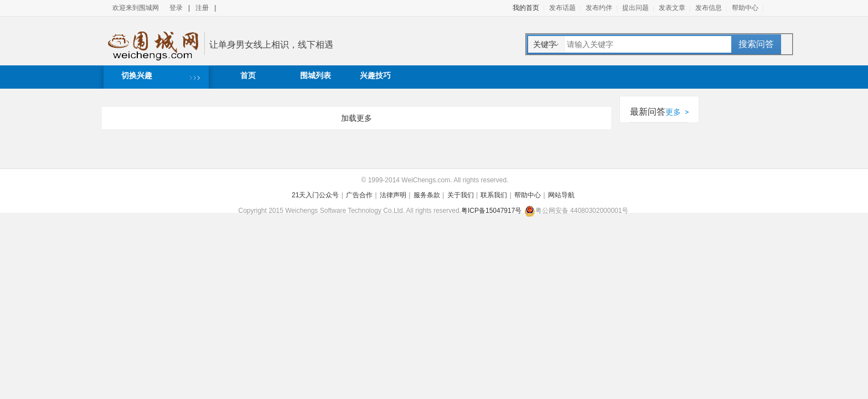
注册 (202, 8)
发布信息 (709, 8)
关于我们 (461, 195)
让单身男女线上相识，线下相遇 (271, 45)
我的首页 (526, 8)
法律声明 (393, 195)
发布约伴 (599, 8)
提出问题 (635, 8)
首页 (248, 75)
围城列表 (316, 75)
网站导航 (561, 195)
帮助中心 (745, 8)
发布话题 (562, 8)
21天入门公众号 (315, 195)
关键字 (545, 44)
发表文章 (672, 8)
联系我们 (494, 195)
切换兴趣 (137, 75)
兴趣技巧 (375, 75)
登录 (176, 8)
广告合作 (359, 195)
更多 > (677, 112)
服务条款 (427, 195)
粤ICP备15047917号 (491, 211)
